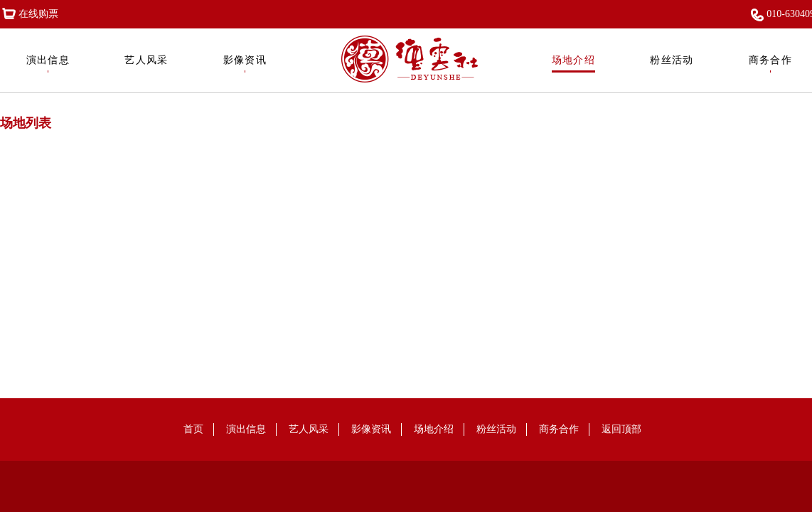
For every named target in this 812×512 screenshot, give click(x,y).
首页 (193, 429)
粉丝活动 (672, 64)
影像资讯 (245, 64)
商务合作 (771, 64)
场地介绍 (574, 64)
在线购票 (29, 14)
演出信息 (48, 64)
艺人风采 (146, 64)
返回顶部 (621, 429)
